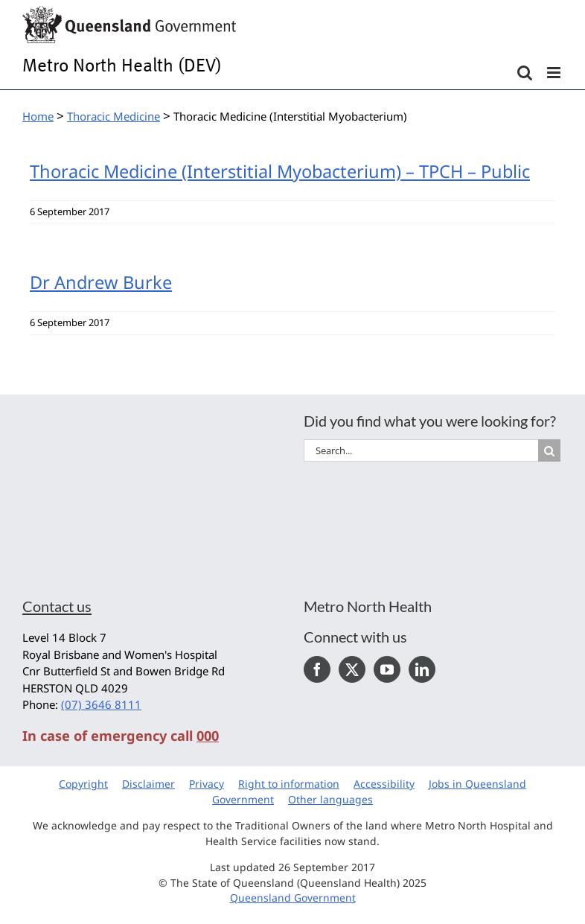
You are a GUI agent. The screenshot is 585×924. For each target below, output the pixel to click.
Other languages (330, 799)
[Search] (549, 450)
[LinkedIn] (422, 669)
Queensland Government (293, 898)
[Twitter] (352, 669)
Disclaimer (148, 784)
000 (208, 736)
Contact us (57, 606)
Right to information (289, 784)
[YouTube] (387, 669)
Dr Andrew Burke (101, 282)
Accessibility (384, 784)
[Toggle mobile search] (525, 73)
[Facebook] (317, 669)
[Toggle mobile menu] (555, 73)
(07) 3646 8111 (101, 704)
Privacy (207, 784)
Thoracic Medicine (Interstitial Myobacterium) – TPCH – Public (280, 171)
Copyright (83, 784)
